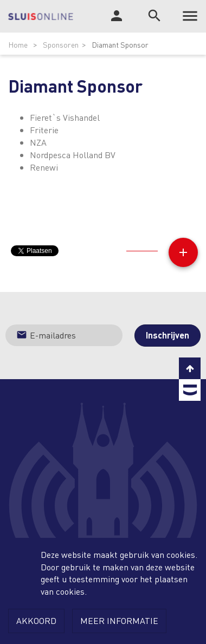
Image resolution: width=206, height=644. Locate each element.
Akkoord (36, 620)
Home (18, 44)
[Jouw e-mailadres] (64, 335)
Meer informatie (119, 620)
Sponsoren (61, 44)
